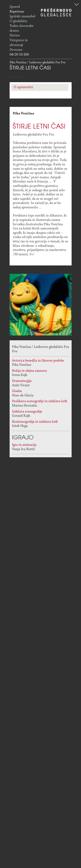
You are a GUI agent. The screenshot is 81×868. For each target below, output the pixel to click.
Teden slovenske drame (22, 28)
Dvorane (16, 50)
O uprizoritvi (23, 87)
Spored (15, 7)
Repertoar (17, 12)
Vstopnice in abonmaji (19, 43)
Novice (15, 36)
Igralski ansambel (22, 17)
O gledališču (18, 21)
